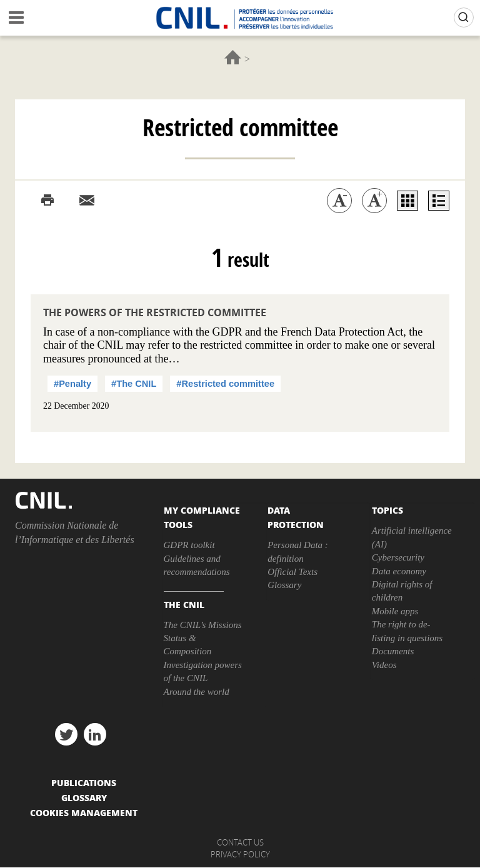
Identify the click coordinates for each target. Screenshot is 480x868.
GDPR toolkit (189, 545)
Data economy (399, 571)
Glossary (284, 585)
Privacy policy (240, 854)
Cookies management (84, 812)
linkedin (95, 734)
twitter (66, 734)
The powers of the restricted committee (155, 312)
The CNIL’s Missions (203, 625)
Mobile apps (395, 611)
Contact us (240, 842)
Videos (384, 665)
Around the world (197, 692)
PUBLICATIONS (84, 782)
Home (233, 57)
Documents (393, 651)
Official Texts (292, 572)
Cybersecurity (398, 557)
